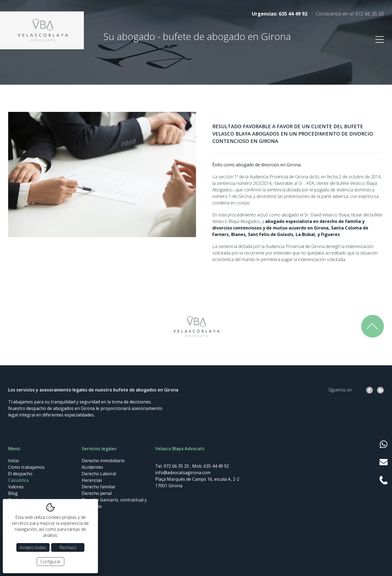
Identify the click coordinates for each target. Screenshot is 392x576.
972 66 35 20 (370, 14)
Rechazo (68, 547)
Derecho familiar (99, 487)
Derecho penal (97, 493)
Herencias (92, 480)
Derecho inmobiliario (103, 461)
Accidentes (92, 467)
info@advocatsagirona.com (183, 473)
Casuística (18, 480)
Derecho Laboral (99, 474)
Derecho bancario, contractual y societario (114, 503)
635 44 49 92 (293, 14)
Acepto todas (33, 547)
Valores (16, 487)
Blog (13, 493)
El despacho (20, 474)
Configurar (50, 562)
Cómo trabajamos (26, 467)
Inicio (14, 461)
